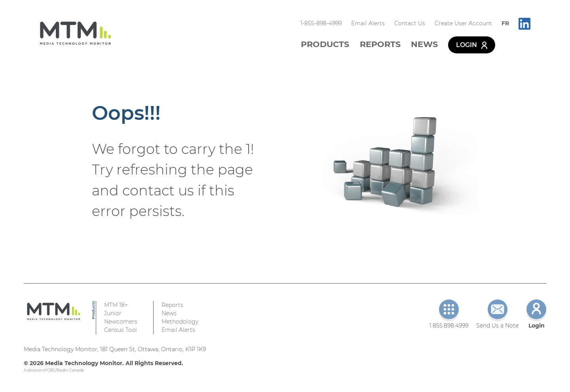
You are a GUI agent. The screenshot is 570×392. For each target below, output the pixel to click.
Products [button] (325, 44)
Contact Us (410, 23)
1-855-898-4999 (321, 23)
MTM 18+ (116, 305)
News (424, 44)
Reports (380, 44)
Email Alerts (368, 23)
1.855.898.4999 (449, 314)
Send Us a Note (497, 314)
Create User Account (463, 23)
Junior (113, 313)
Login (472, 45)
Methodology (180, 322)
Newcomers (121, 322)
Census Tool (121, 330)
